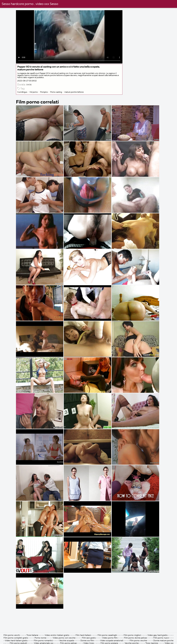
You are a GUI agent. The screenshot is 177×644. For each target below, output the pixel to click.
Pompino (44, 92)
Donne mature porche (163, 641)
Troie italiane (32, 635)
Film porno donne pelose (136, 638)
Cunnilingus (22, 92)
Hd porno (34, 92)
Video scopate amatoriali (112, 641)
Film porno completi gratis (16, 638)
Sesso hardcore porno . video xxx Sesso (30, 4)
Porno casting (56, 92)
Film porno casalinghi (108, 635)
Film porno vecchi (12, 635)
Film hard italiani (83, 635)
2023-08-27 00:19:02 (27, 81)
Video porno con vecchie (64, 638)
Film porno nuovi (161, 638)
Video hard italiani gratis (16, 641)
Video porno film (110, 638)
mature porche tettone (74, 92)
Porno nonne (41, 638)
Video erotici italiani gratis (57, 635)
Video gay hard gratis (158, 635)
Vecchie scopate (67, 641)
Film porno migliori (133, 635)
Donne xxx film (87, 641)
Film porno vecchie (138, 641)
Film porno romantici (44, 641)
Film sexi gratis (89, 638)
